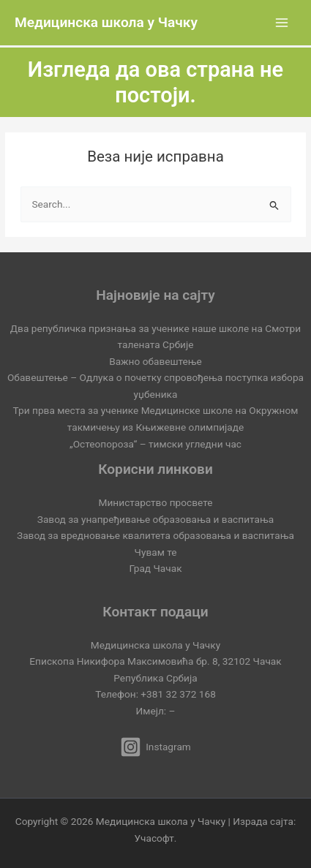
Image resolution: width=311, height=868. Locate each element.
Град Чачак (155, 568)
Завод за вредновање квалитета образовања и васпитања (155, 535)
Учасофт (154, 838)
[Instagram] (156, 747)
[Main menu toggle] (282, 23)
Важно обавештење (155, 361)
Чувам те (156, 552)
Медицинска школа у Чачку (106, 22)
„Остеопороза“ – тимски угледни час (155, 444)
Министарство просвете (156, 502)
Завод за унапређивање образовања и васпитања (155, 519)
